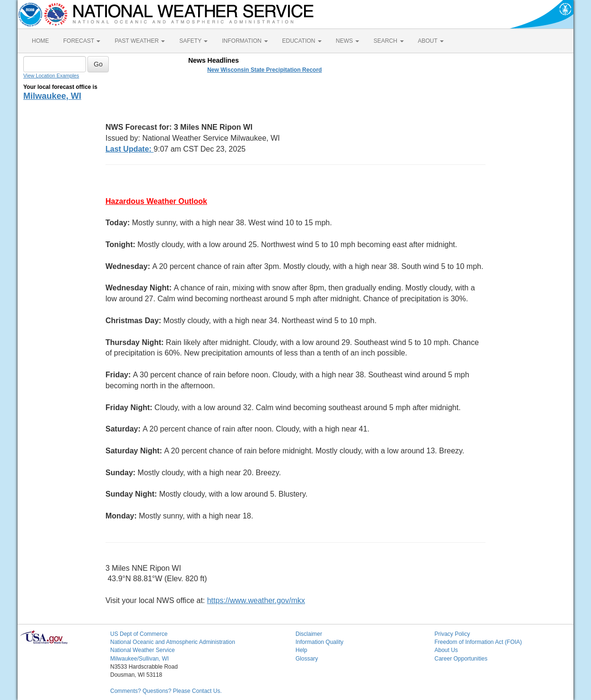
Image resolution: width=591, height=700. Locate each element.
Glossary (307, 659)
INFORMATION (245, 41)
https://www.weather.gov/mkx (256, 600)
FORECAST (82, 41)
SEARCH (388, 41)
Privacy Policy (453, 634)
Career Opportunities (461, 659)
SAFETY (193, 41)
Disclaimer (309, 634)
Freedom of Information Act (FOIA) (478, 642)
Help (301, 650)
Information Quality (319, 642)
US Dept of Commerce (139, 634)
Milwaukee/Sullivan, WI (139, 659)
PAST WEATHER (140, 41)
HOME (40, 41)
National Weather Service (143, 650)
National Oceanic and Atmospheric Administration (173, 642)
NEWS (348, 41)
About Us (446, 650)
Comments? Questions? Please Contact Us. (166, 691)
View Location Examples (51, 76)
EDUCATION (302, 41)
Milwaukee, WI (52, 96)
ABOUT (431, 41)
